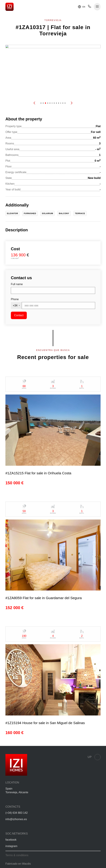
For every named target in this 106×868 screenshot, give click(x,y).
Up (94, 757)
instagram (11, 846)
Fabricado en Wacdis (18, 864)
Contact (19, 315)
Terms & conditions (17, 855)
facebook (11, 840)
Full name (17, 284)
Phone (15, 299)
